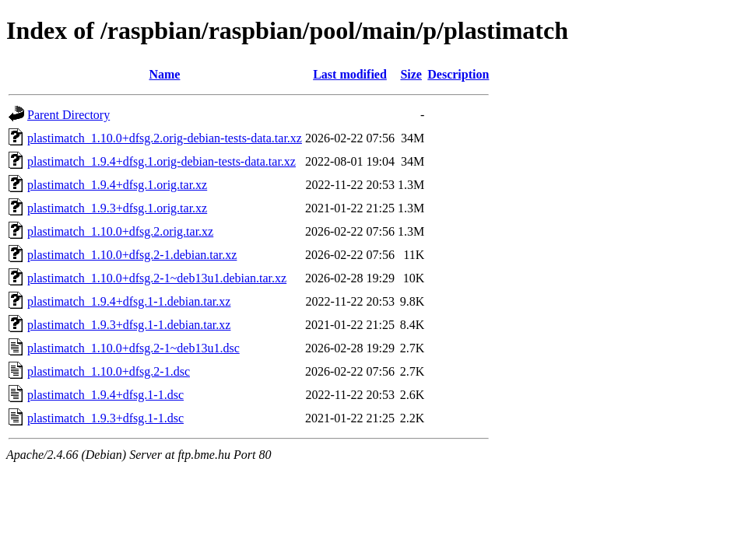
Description (458, 74)
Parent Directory (68, 115)
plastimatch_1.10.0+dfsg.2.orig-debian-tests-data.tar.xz (165, 138)
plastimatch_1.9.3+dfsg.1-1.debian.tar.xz (129, 325)
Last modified (350, 74)
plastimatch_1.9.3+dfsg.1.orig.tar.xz (117, 208)
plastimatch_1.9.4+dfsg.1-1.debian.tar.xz (129, 301)
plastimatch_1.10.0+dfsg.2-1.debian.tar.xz (132, 255)
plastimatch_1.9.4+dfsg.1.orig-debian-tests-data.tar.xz (162, 161)
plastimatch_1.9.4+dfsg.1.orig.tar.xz (117, 185)
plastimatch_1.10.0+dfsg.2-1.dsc (109, 371)
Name (164, 74)
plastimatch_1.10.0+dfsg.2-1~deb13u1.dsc (133, 348)
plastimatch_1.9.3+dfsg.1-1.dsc (105, 418)
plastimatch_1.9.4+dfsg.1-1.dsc (105, 395)
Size (411, 74)
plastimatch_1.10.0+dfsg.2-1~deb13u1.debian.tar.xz (157, 278)
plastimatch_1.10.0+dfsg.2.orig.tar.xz (120, 231)
